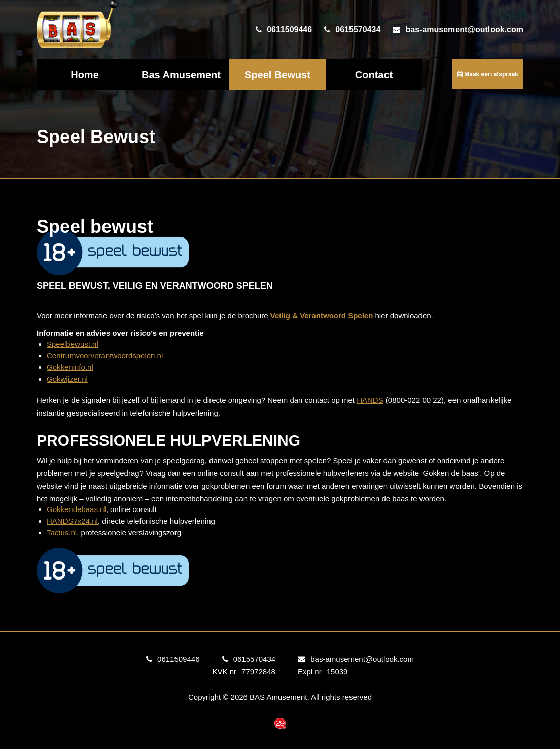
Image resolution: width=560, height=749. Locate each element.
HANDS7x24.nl (72, 521)
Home (85, 75)
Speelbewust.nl (73, 344)
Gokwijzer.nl (67, 379)
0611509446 (289, 30)
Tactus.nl (62, 533)
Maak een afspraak (488, 74)
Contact (374, 75)
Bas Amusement (181, 75)
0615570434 (358, 30)
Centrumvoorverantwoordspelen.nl (105, 355)
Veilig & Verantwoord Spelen (322, 315)
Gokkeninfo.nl (70, 367)
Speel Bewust (277, 75)
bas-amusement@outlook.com (464, 30)
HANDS (370, 400)
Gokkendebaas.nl (76, 509)
